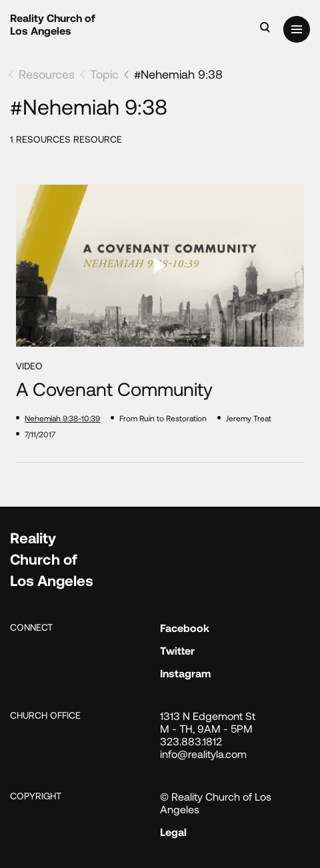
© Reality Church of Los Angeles (216, 803)
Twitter (177, 650)
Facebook (185, 628)
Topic (104, 74)
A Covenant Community (114, 389)
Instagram (185, 673)
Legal (173, 832)
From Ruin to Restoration (163, 418)
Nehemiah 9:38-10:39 (62, 418)
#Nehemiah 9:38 (178, 74)
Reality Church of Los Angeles (53, 24)
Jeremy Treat (249, 418)
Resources (47, 74)
